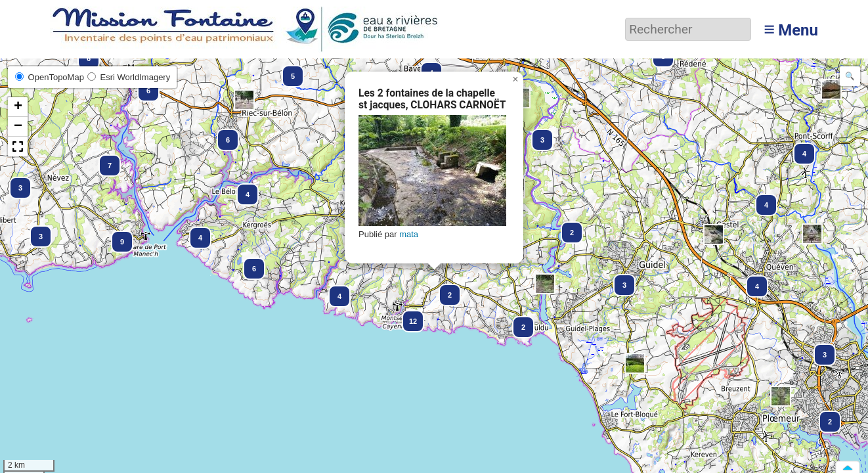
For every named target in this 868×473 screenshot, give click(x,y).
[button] (714, 235)
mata (409, 234)
